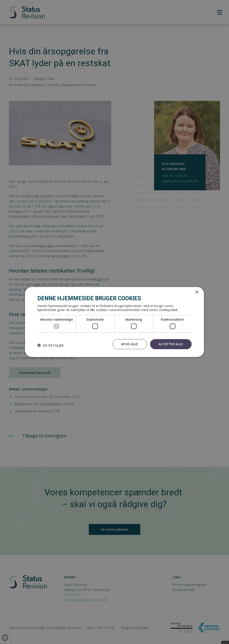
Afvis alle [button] (130, 344)
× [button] (197, 292)
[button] (50, 345)
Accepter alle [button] (171, 344)
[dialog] (114, 322)
